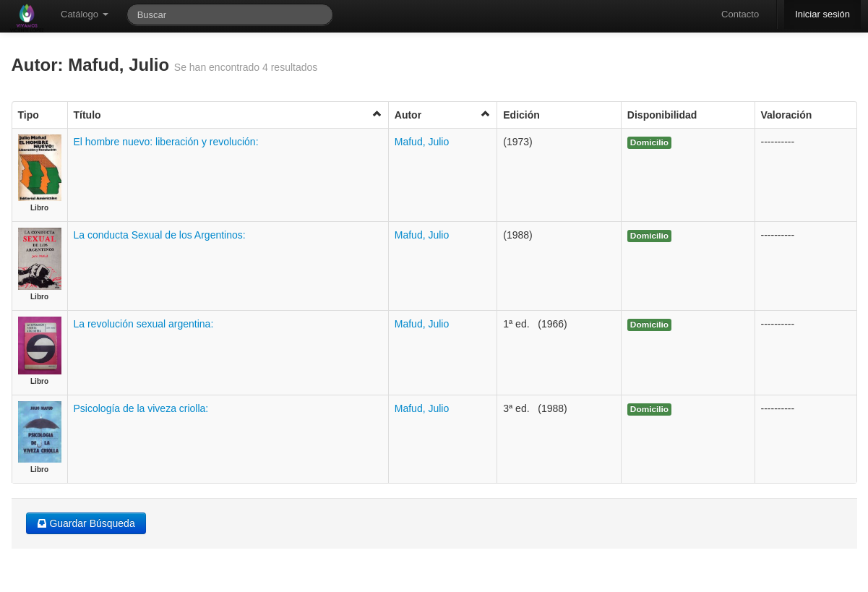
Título (228, 115)
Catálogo (85, 14)
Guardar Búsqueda (86, 523)
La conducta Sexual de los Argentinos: (160, 235)
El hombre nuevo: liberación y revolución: (166, 142)
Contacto (740, 14)
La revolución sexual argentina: (144, 324)
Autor (443, 115)
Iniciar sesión (822, 14)
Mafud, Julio (422, 142)
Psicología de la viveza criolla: (141, 408)
